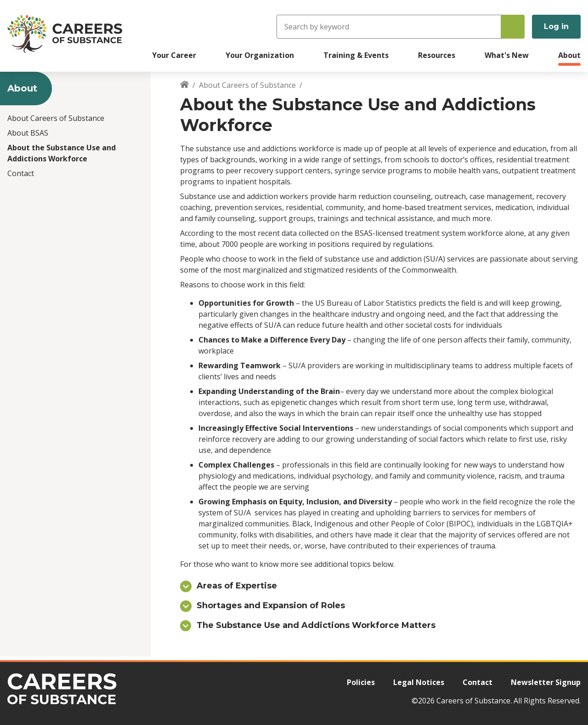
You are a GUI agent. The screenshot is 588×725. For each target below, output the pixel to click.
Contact (21, 173)
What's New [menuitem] (507, 55)
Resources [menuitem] (437, 55)
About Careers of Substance (56, 118)
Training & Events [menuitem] (356, 55)
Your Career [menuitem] (174, 55)
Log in (556, 26)
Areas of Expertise (237, 586)
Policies (361, 682)
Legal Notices (419, 682)
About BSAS (28, 133)
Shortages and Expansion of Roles (271, 605)
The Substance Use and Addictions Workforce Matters (316, 625)
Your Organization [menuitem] (260, 55)
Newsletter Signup (546, 682)
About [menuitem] (569, 55)
